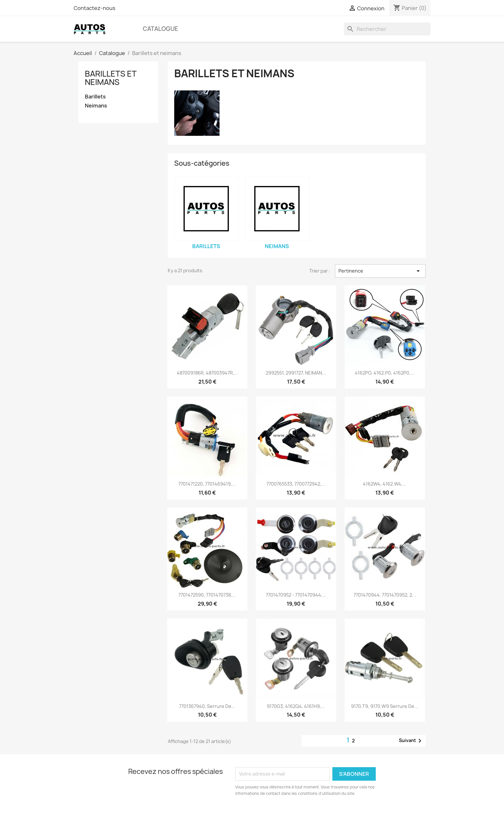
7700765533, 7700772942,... (296, 484)
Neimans (96, 106)
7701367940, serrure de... (207, 706)
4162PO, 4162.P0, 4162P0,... (385, 373)
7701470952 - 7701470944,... (296, 595)
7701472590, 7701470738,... (207, 595)
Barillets (95, 97)
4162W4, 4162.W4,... (385, 484)
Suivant (411, 741)
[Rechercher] (387, 29)
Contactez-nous (94, 8)
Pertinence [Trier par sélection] (380, 271)
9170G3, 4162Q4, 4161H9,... (296, 706)
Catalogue (160, 29)
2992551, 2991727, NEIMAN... (296, 373)
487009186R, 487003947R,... (207, 373)
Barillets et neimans (111, 78)
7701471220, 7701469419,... (207, 484)
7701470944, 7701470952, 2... (385, 595)
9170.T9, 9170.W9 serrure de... (385, 706)
